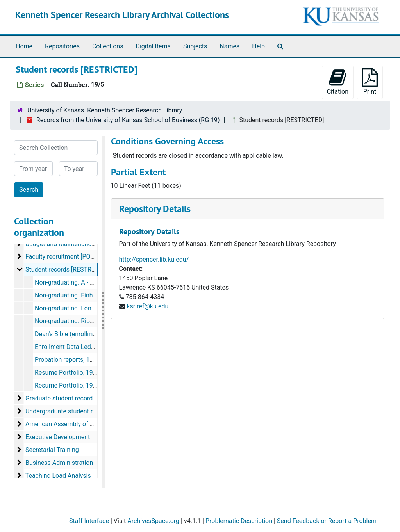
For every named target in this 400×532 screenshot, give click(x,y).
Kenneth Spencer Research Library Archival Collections (122, 15)
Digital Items (153, 46)
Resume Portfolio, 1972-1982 (75, 373)
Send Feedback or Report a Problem (327, 521)
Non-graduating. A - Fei (66, 282)
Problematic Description (239, 521)
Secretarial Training (52, 450)
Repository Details (155, 209)
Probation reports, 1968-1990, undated (88, 360)
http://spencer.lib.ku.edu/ (154, 259)
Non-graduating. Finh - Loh (71, 295)
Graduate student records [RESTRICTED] (81, 398)
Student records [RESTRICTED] (68, 270)
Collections (108, 46)
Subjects (195, 46)
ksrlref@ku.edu (147, 306)
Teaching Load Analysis (58, 476)
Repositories (62, 46)
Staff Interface (89, 521)
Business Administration (59, 463)
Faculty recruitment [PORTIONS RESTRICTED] (88, 257)
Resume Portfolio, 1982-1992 (75, 385)
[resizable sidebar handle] (103, 312)
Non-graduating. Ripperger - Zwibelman (89, 321)
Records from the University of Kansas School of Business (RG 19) (128, 120)
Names (229, 46)
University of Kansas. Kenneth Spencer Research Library (105, 110)
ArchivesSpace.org (153, 521)
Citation (338, 82)
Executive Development (58, 437)
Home (24, 46)
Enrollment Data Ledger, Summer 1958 (88, 347)
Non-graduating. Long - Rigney (77, 308)
